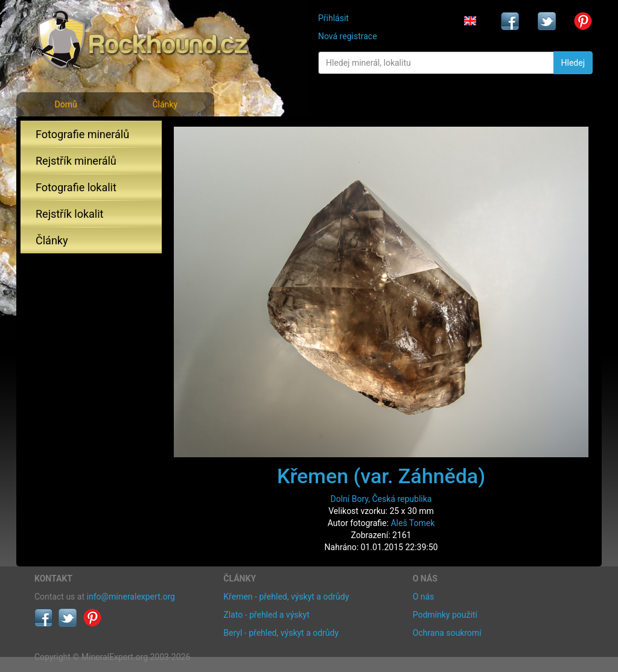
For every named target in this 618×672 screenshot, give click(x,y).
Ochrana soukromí (447, 633)
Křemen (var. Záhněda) (381, 476)
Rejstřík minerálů (76, 161)
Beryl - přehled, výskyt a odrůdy (281, 633)
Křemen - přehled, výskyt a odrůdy (286, 597)
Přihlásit (333, 18)
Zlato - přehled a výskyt (266, 615)
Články (165, 104)
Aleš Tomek (413, 523)
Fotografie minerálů (82, 134)
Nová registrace (348, 36)
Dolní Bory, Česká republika (381, 499)
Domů (65, 104)
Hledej (573, 63)
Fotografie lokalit (76, 187)
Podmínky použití (445, 615)
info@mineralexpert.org (131, 597)
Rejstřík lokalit (69, 214)
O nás (424, 597)
